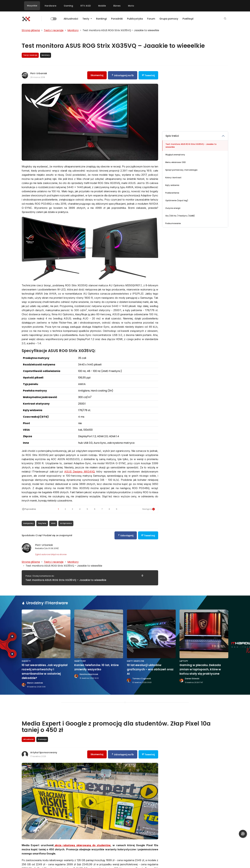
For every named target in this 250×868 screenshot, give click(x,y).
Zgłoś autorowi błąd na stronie (51, 554)
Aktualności (71, 19)
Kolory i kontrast (173, 178)
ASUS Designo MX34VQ (79, 472)
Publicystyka (135, 19)
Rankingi (101, 19)
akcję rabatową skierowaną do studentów (82, 845)
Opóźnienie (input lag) (177, 200)
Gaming (68, 6)
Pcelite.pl (188, 19)
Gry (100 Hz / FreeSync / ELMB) (180, 216)
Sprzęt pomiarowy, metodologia (181, 170)
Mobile (102, 6)
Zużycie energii (173, 208)
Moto (131, 6)
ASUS (53, 523)
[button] (225, 19)
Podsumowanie (173, 223)
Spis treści (172, 136)
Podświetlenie (172, 193)
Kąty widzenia (172, 185)
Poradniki (117, 19)
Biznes (117, 6)
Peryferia (42, 523)
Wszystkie (32, 6)
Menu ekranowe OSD (176, 162)
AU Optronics (66, 523)
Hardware (50, 6)
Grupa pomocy (169, 19)
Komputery (28, 523)
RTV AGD (86, 6)
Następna (149, 509)
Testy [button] (86, 19)
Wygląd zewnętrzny (175, 155)
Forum (151, 19)
